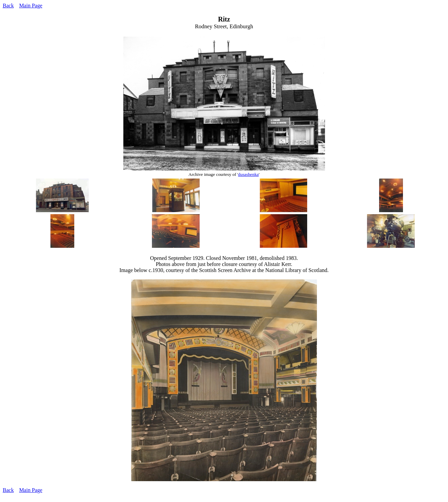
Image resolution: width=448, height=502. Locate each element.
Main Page (31, 6)
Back (8, 6)
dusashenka (248, 174)
